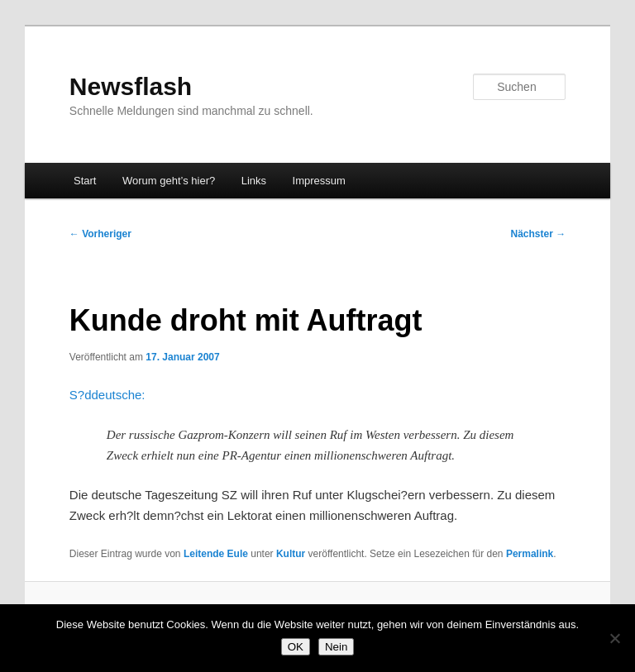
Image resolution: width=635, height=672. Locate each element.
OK (296, 647)
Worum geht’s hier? (169, 181)
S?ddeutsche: (107, 395)
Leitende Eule (216, 554)
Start (85, 181)
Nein (336, 647)
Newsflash (131, 86)
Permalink (530, 554)
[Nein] (614, 638)
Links (254, 181)
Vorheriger (100, 234)
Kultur (291, 554)
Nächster (539, 234)
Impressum (319, 181)
